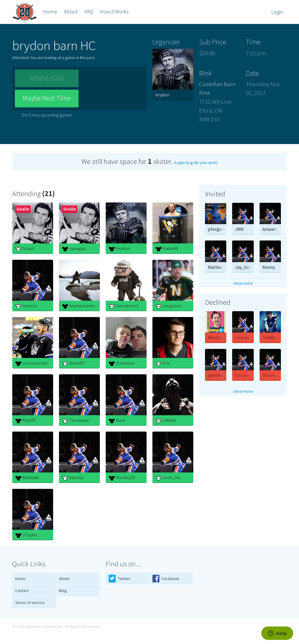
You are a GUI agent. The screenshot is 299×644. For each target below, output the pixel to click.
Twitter (120, 578)
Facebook (166, 578)
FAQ (89, 12)
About (71, 12)
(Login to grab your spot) (196, 162)
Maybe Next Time (112, 80)
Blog (63, 591)
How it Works (114, 12)
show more (243, 283)
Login (277, 12)
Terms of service (30, 603)
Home (50, 12)
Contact (22, 591)
